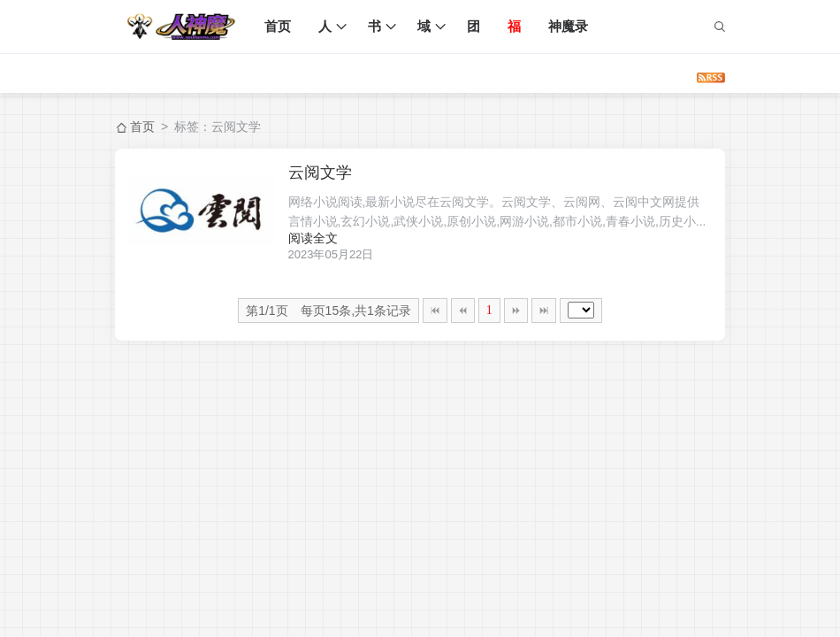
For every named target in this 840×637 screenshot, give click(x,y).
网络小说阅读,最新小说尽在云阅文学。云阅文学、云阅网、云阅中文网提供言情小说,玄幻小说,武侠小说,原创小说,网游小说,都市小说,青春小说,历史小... (505, 213)
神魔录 (572, 26)
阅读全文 (330, 238)
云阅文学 (337, 173)
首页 (281, 26)
